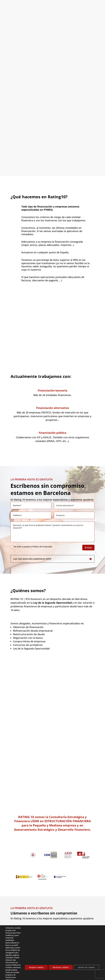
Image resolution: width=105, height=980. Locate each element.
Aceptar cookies (36, 967)
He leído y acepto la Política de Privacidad (31, 536)
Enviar (88, 537)
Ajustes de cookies (86, 967)
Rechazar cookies (61, 967)
